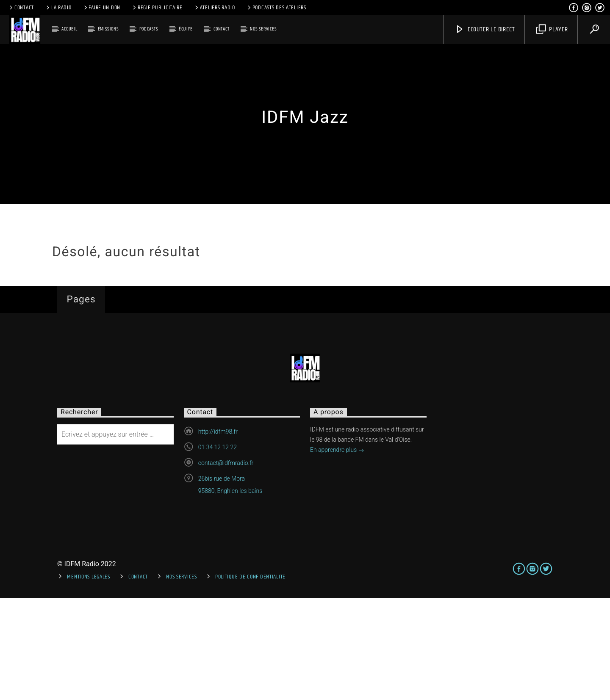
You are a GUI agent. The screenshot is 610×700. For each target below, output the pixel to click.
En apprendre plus (337, 553)
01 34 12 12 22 (218, 549)
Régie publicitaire (157, 8)
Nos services (263, 29)
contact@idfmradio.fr (226, 565)
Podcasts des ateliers (276, 8)
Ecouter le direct (485, 29)
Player (552, 29)
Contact (21, 8)
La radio (58, 8)
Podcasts (149, 29)
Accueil (69, 29)
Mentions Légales (89, 678)
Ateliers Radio (214, 8)
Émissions (108, 29)
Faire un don (101, 8)
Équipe (186, 29)
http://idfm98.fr (218, 534)
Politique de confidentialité (250, 678)
